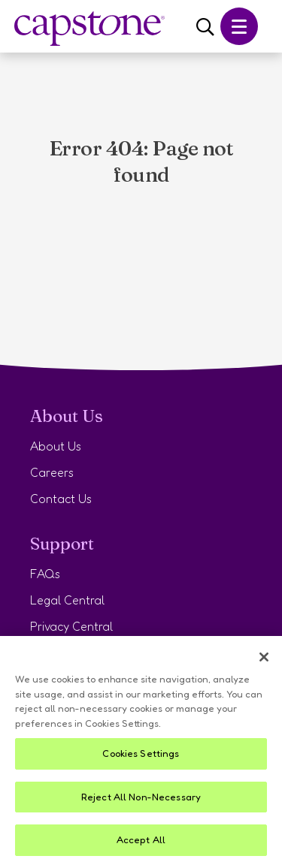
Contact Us (61, 499)
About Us (56, 446)
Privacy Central (71, 626)
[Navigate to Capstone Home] (89, 29)
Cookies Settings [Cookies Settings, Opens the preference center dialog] (141, 753)
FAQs (45, 574)
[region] (141, 752)
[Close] (264, 657)
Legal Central (67, 600)
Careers (52, 472)
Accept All (141, 839)
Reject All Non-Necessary (141, 797)
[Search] (205, 27)
